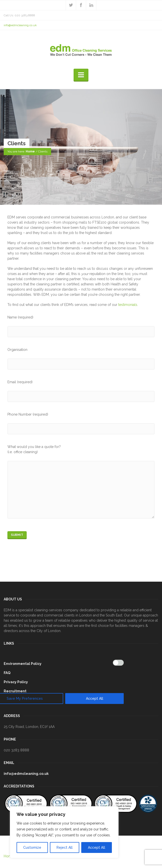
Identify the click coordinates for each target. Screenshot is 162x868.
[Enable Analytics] (118, 663)
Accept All (97, 847)
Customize (32, 847)
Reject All (65, 847)
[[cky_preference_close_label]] (122, 585)
